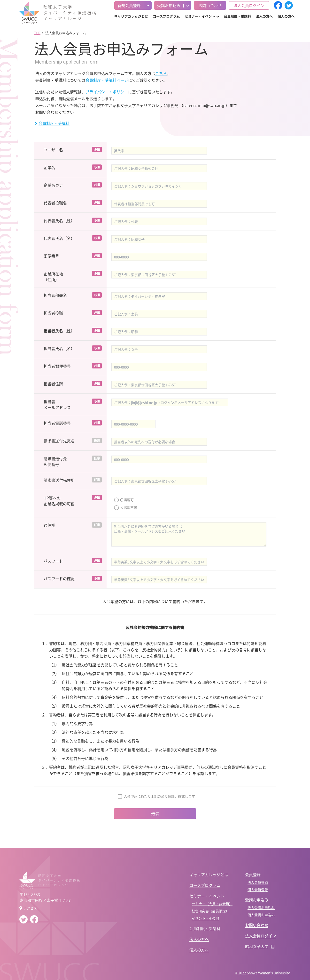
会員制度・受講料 (237, 16)
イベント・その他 (205, 918)
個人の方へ (286, 16)
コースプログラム (166, 16)
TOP (37, 33)
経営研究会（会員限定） (210, 911)
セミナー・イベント (200, 16)
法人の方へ (264, 16)
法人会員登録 (258, 882)
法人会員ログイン (249, 5)
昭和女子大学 (257, 946)
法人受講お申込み (261, 907)
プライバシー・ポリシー (107, 92)
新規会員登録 (129, 5)
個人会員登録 (258, 890)
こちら (161, 73)
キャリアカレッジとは (131, 16)
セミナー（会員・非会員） (212, 904)
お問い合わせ (210, 5)
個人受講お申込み (261, 915)
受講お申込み (169, 5)
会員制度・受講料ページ (107, 80)
